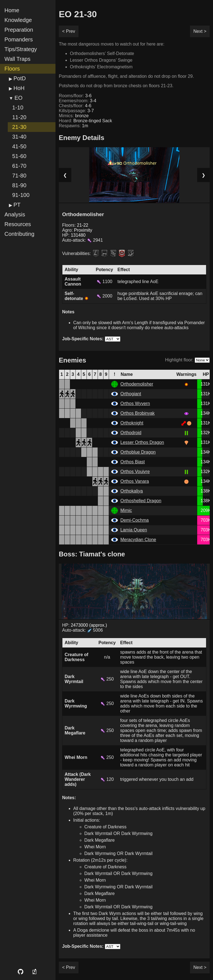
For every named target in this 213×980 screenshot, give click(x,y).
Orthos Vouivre (135, 472)
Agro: (77, 230)
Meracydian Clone (138, 540)
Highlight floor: (179, 360)
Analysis (15, 214)
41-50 (19, 146)
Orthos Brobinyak (138, 413)
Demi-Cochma (135, 520)
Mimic (126, 510)
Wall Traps (17, 59)
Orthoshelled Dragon (141, 501)
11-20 (19, 117)
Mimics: (74, 116)
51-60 (19, 156)
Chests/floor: (75, 106)
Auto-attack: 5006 (83, 630)
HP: (74, 235)
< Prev (69, 31)
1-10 (18, 107)
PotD (19, 78)
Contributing (19, 234)
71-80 (19, 176)
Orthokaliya (132, 491)
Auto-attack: (83, 240)
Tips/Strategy (21, 49)
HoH (19, 88)
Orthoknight (132, 423)
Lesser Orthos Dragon (142, 442)
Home (12, 10)
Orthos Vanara (135, 481)
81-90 (19, 185)
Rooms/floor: (75, 96)
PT (17, 205)
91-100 (21, 195)
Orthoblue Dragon (138, 452)
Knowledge (18, 20)
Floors (12, 69)
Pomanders (19, 39)
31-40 (19, 137)
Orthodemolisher (137, 384)
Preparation (19, 30)
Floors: (75, 225)
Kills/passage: (76, 111)
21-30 (19, 127)
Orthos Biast (133, 462)
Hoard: (85, 121)
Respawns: (73, 126)
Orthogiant (131, 394)
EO (18, 98)
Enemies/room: (78, 101)
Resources (18, 224)
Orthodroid (131, 433)
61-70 (19, 166)
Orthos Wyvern (135, 403)
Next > (200, 31)
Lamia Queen (134, 530)
